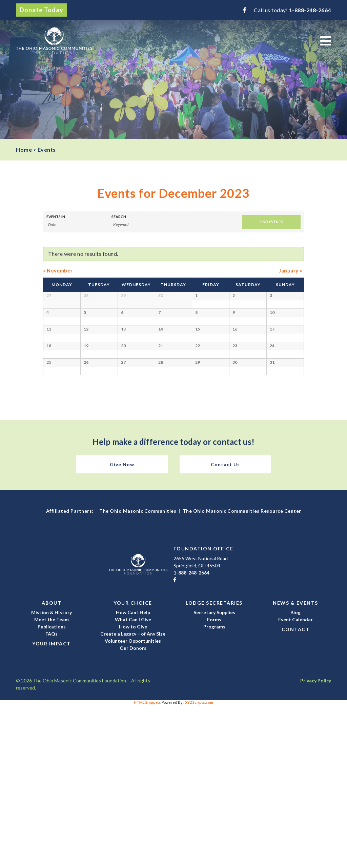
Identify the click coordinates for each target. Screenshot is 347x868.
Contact (296, 792)
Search (119, 217)
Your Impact (52, 806)
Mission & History (52, 775)
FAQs (52, 796)
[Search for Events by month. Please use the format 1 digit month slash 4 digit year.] (76, 225)
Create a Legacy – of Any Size (133, 796)
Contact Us (225, 627)
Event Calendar (295, 782)
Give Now (122, 627)
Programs (214, 789)
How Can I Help (133, 775)
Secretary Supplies (214, 775)
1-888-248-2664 (310, 10)
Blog (295, 775)
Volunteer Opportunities (133, 803)
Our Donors (133, 810)
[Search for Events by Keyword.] (152, 225)
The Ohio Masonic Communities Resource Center (242, 674)
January (291, 270)
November (58, 270)
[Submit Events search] (271, 222)
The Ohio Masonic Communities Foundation (54, 41)
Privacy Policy (316, 843)
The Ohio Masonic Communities (138, 674)
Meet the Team (52, 782)
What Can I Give (133, 782)
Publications (52, 789)
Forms (214, 782)
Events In (56, 217)
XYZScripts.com (199, 865)
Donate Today (42, 10)
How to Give (133, 789)
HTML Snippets (147, 865)
